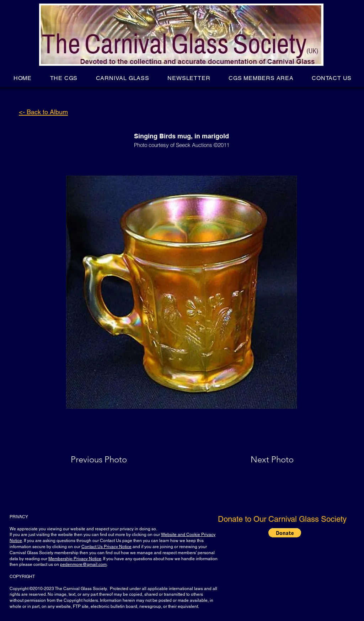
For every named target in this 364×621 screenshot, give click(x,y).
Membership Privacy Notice (75, 559)
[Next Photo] (258, 460)
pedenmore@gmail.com (83, 564)
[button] (64, 78)
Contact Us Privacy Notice (106, 547)
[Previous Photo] (109, 460)
